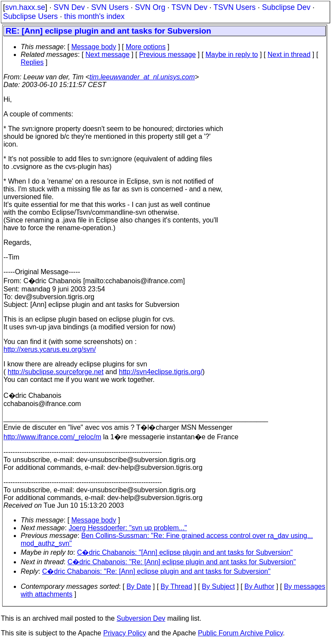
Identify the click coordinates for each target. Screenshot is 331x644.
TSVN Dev (189, 7)
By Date (139, 586)
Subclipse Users (30, 16)
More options (146, 47)
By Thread (177, 586)
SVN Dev (69, 7)
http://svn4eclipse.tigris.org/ (161, 372)
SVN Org (150, 7)
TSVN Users (234, 7)
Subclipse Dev (286, 7)
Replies (32, 62)
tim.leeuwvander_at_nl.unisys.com (142, 77)
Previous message (168, 55)
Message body (94, 47)
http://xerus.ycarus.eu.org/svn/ (50, 349)
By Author (259, 586)
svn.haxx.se (25, 7)
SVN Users (110, 7)
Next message (107, 55)
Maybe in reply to (232, 55)
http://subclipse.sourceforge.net (56, 372)
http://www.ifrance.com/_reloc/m (52, 437)
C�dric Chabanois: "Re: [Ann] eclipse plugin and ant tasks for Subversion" (182, 562)
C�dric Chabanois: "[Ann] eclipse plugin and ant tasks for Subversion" (185, 552)
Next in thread (289, 55)
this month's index (94, 16)
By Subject (218, 586)
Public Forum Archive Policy (240, 633)
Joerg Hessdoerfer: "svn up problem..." (128, 528)
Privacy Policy (125, 633)
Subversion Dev (141, 618)
